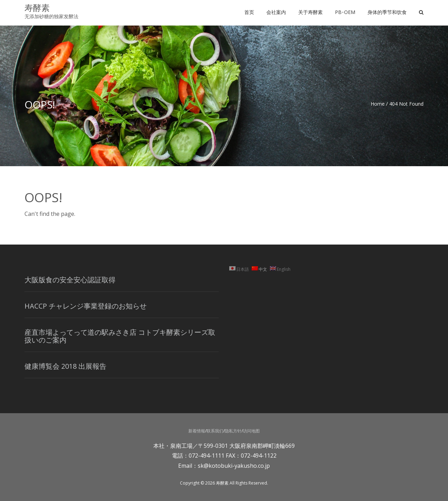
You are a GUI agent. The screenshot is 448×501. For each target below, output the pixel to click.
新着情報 (197, 431)
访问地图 (251, 431)
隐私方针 (233, 431)
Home (378, 104)
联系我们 (215, 431)
